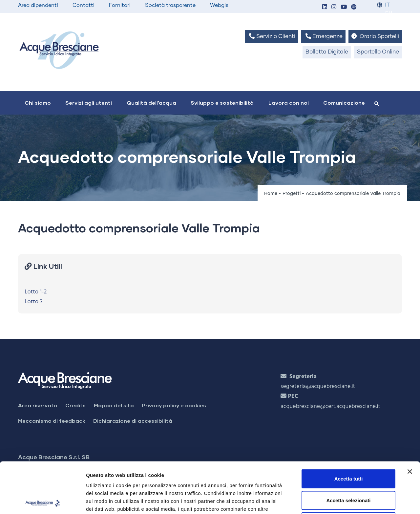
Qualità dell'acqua (151, 103)
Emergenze (323, 36)
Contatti (84, 5)
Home (271, 194)
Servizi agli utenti (89, 103)
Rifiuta (349, 471)
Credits (75, 405)
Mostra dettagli (345, 501)
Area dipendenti (38, 5)
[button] (325, 7)
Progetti (292, 194)
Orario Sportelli (375, 36)
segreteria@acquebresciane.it (318, 386)
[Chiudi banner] (410, 421)
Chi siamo (38, 103)
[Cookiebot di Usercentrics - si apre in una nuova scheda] (42, 501)
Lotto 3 (34, 302)
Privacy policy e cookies (174, 405)
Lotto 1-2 (36, 292)
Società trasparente (170, 5)
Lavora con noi (289, 103)
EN (389, 14)
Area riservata (38, 405)
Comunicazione (344, 103)
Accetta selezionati (348, 450)
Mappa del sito (114, 405)
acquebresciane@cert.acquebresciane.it (330, 407)
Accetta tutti (349, 428)
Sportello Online (378, 52)
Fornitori (120, 5)
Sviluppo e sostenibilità (222, 103)
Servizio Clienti (271, 36)
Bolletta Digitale (327, 52)
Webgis (219, 5)
